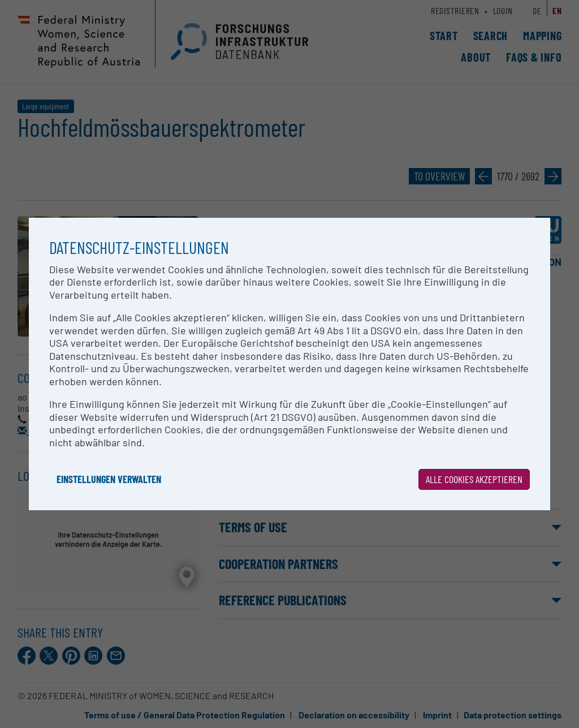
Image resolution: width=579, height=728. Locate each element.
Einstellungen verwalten (109, 479)
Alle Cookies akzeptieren (474, 479)
